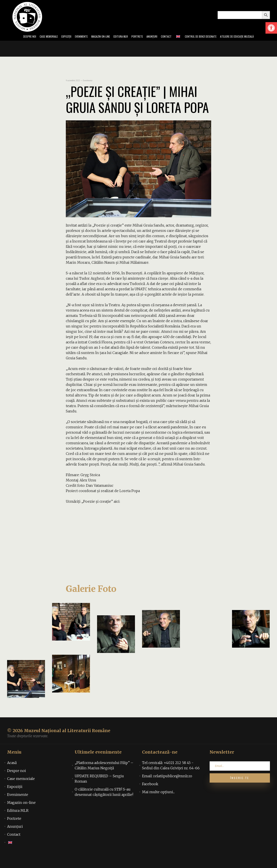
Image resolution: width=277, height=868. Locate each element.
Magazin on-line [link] (96, 37)
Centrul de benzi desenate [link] (215, 37)
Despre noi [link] (10, 37)
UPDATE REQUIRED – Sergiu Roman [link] (99, 790)
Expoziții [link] (54, 37)
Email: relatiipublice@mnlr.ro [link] (167, 787)
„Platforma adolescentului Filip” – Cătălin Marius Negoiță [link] (104, 776)
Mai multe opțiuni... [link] (158, 803)
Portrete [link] (141, 37)
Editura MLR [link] (121, 37)
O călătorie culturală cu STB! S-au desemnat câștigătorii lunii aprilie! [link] (104, 803)
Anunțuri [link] (158, 37)
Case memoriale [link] (33, 37)
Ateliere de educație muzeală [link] (23, 47)
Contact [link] (175, 37)
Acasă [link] (12, 774)
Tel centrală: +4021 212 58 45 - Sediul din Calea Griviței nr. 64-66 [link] (171, 776)
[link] (271, 28)
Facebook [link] (150, 795)
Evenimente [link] (72, 37)
